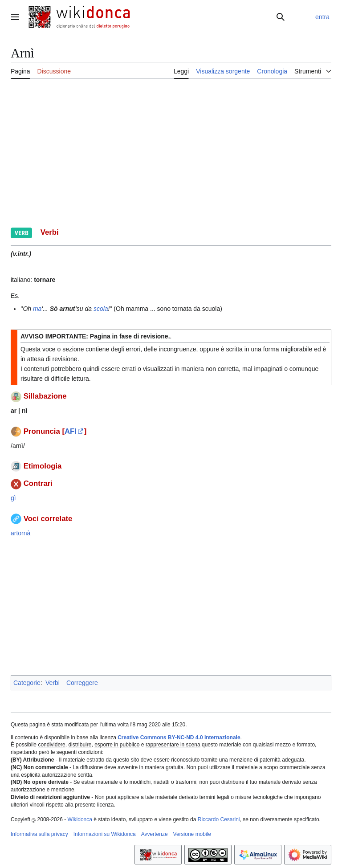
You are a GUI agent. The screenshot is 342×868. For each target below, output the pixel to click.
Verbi (53, 683)
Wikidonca (80, 819)
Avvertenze (155, 834)
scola (101, 309)
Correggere (82, 683)
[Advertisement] (171, 152)
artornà (20, 533)
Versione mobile (192, 834)
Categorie (27, 683)
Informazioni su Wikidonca (105, 834)
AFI (71, 431)
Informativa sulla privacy (39, 834)
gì (13, 498)
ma (37, 309)
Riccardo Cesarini (219, 819)
